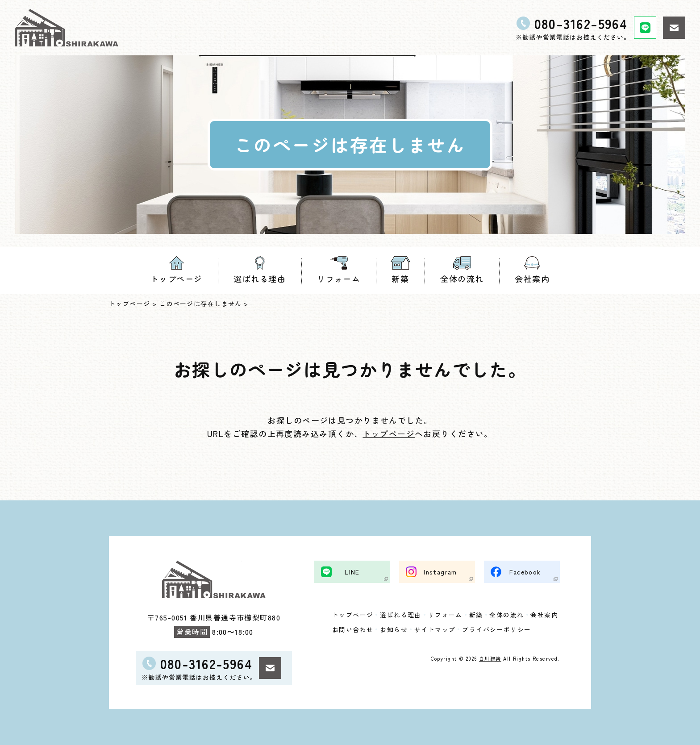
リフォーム (339, 279)
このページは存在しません (201, 304)
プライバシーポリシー (497, 629)
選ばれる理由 (260, 279)
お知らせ (394, 629)
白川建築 (490, 658)
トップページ (177, 279)
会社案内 (532, 279)
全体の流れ (462, 279)
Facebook (525, 571)
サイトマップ (435, 629)
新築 (400, 279)
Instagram (440, 571)
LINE (352, 571)
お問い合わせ (353, 629)
